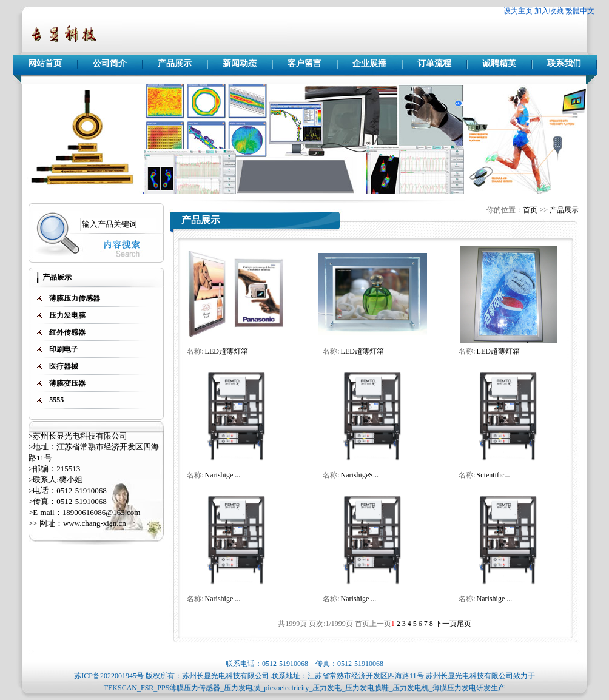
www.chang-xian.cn (95, 523)
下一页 (446, 624)
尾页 (464, 624)
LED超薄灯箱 (227, 351)
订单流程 (434, 63)
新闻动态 (240, 63)
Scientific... (493, 475)
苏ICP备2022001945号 (109, 676)
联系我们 (564, 63)
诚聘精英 (499, 63)
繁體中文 (580, 11)
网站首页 (45, 63)
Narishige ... (223, 475)
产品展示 (175, 63)
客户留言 (304, 63)
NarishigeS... (360, 475)
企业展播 (369, 63)
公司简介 (110, 63)
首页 (530, 210)
